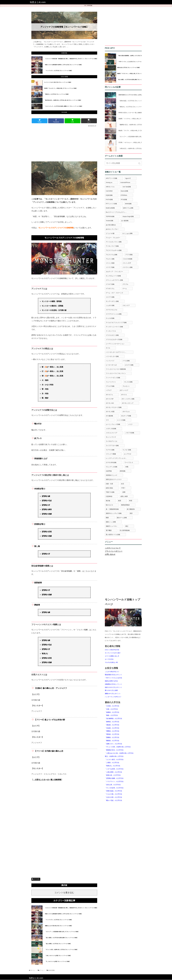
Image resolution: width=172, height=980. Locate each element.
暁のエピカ (109, 505)
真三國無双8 (131, 509)
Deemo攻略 (124, 191)
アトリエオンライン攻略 (114, 242)
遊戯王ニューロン (112, 526)
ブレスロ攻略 (128, 382)
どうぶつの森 (110, 233)
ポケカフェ (109, 395)
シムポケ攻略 (110, 305)
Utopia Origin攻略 (128, 216)
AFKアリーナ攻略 (112, 178)
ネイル (108, 348)
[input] (123, 163)
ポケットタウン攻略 (128, 399)
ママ (107, 420)
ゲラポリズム (110, 289)
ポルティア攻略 (126, 416)
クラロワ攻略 (110, 284)
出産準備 (109, 471)
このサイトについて (113, 548)
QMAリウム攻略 (128, 208)
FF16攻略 (124, 200)
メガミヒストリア (112, 433)
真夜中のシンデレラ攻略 (114, 513)
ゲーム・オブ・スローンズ (114, 293)
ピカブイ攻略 (129, 365)
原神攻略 (123, 471)
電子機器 (109, 530)
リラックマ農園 (111, 454)
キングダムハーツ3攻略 (113, 276)
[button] (140, 163)
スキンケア (126, 305)
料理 (131, 501)
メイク (130, 424)
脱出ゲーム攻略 (122, 518)
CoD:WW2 (109, 191)
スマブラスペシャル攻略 (114, 314)
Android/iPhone (125, 182)
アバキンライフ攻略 (112, 246)
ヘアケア (109, 390)
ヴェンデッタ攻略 (112, 467)
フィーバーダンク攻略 (113, 378)
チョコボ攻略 (110, 318)
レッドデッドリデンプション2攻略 (117, 458)
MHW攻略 (90, 6)
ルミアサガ (128, 454)
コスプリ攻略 (110, 297)
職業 (107, 518)
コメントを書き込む (64, 893)
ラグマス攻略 (110, 450)
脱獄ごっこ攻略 (111, 522)
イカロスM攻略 (127, 259)
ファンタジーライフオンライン (116, 373)
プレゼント (126, 386)
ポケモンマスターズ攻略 (114, 407)
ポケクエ (124, 395)
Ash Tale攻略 (127, 187)
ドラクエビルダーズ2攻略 (114, 339)
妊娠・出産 (109, 484)
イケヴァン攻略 (128, 267)
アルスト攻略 (110, 259)
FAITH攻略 (109, 200)
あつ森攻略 (125, 221)
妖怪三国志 (109, 488)
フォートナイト (111, 382)
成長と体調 (124, 496)
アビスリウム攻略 (112, 255)
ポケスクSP (110, 399)
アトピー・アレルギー (113, 238)
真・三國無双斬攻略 (112, 509)
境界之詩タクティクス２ (114, 479)
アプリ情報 (129, 255)
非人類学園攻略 (125, 530)
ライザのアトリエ (112, 441)
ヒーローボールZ (111, 365)
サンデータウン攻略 (112, 301)
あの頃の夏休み (111, 225)
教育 (120, 501)
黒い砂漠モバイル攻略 (113, 535)
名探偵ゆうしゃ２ (112, 475)
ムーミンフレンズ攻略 (113, 424)
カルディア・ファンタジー (114, 272)
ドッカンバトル (111, 331)
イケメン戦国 (110, 263)
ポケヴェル (126, 412)
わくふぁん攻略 (128, 233)
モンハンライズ (111, 437)
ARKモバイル (110, 187)
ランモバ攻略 (127, 450)
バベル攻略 (126, 361)
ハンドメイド (110, 361)
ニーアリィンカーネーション (115, 344)
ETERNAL (124, 195)
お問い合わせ (110, 554)
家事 (124, 492)
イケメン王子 (127, 263)
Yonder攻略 (110, 221)
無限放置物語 (125, 505)
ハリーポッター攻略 (112, 356)
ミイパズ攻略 (121, 420)
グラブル (125, 284)
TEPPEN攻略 (110, 216)
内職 (127, 467)
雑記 (127, 526)
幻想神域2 (109, 496)
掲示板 (108, 501)
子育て (123, 488)
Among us (109, 182)
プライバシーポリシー (114, 551)
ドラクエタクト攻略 (112, 335)
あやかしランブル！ (112, 229)
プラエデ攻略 (110, 386)
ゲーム (125, 289)
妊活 (123, 484)
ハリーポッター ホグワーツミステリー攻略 (120, 352)
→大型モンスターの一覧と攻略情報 (47, 780)
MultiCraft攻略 (110, 208)
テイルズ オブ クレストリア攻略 (116, 323)
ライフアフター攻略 (112, 446)
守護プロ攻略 (110, 492)
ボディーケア (124, 390)
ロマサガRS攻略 (111, 462)
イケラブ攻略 (110, 267)
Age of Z (128, 178)
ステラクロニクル (112, 310)
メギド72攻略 (130, 433)
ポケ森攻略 (109, 416)
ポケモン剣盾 (110, 412)
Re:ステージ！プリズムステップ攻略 (118, 212)
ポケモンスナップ (128, 403)
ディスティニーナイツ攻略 (114, 327)
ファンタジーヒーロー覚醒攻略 (116, 369)
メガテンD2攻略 (111, 429)
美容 (131, 513)
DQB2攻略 (109, 195)
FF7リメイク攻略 (111, 204)
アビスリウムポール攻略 (114, 250)
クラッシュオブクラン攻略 (114, 280)
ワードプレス (129, 462)
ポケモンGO (110, 403)
